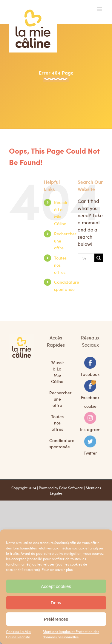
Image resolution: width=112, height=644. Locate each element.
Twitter (90, 453)
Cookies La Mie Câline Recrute (18, 634)
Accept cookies (56, 586)
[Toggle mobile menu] (100, 9)
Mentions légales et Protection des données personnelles (71, 634)
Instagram (90, 429)
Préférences (56, 619)
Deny (56, 603)
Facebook (90, 374)
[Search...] (86, 258)
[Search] (99, 258)
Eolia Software (71, 488)
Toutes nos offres (60, 265)
